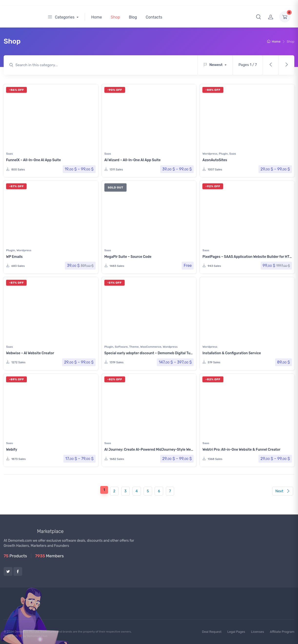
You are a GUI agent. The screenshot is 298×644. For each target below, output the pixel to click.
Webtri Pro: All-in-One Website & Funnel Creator (241, 450)
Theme (134, 347)
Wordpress (210, 154)
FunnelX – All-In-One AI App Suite (34, 160)
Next (283, 491)
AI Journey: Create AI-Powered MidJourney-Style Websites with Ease (161, 450)
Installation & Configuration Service (232, 353)
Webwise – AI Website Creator (30, 353)
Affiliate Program (282, 632)
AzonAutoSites (215, 160)
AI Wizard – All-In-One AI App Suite (133, 160)
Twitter (8, 571)
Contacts (154, 17)
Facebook (18, 571)
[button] (258, 17)
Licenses (257, 632)
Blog (133, 17)
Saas (10, 154)
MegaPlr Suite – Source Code (128, 257)
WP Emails (14, 257)
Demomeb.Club (37, 636)
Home (97, 17)
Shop (115, 17)
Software (121, 347)
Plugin (223, 154)
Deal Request (212, 632)
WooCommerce (151, 347)
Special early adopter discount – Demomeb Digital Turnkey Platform (160, 353)
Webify (12, 450)
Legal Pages (236, 632)
